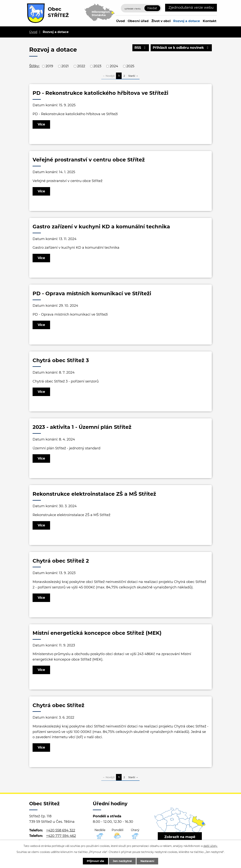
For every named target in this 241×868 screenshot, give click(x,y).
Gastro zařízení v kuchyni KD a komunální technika (101, 227)
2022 (81, 66)
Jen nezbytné (122, 861)
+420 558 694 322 (61, 830)
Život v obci (161, 21)
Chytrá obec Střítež (58, 705)
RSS (141, 48)
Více (41, 124)
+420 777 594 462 (61, 836)
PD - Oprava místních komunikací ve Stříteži (92, 293)
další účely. (210, 846)
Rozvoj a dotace (187, 21)
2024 (114, 66)
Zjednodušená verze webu (191, 8)
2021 (65, 66)
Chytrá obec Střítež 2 (61, 561)
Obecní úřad (138, 21)
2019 (49, 66)
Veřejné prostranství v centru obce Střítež (89, 160)
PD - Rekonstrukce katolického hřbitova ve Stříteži (100, 93)
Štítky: (34, 66)
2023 (97, 66)
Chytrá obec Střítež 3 (61, 360)
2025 (130, 66)
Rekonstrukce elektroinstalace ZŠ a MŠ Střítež (94, 494)
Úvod (120, 21)
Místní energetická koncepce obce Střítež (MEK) (97, 633)
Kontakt (210, 21)
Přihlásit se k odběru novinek (181, 48)
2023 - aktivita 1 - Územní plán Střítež (82, 427)
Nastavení (147, 861)
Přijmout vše (95, 861)
